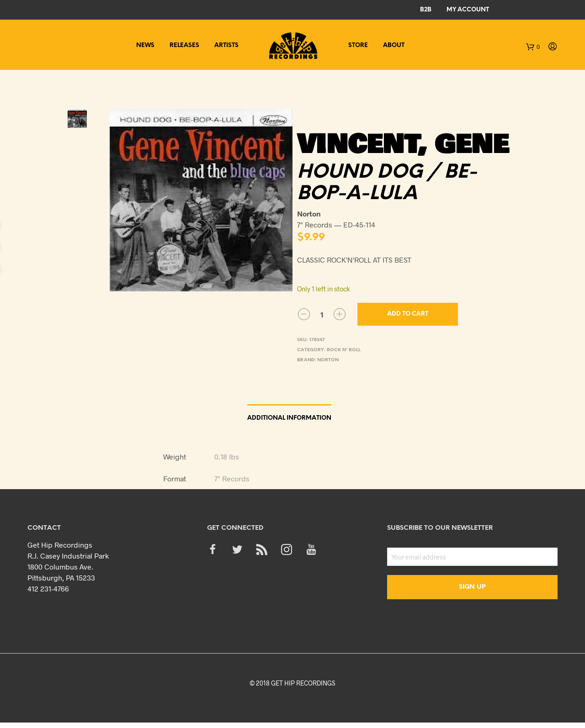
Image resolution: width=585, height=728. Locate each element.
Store (358, 45)
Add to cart (408, 314)
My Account (468, 10)
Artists (226, 45)
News (145, 45)
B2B (426, 10)
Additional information (289, 418)
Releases (184, 45)
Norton (328, 360)
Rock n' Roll (344, 350)
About (394, 45)
